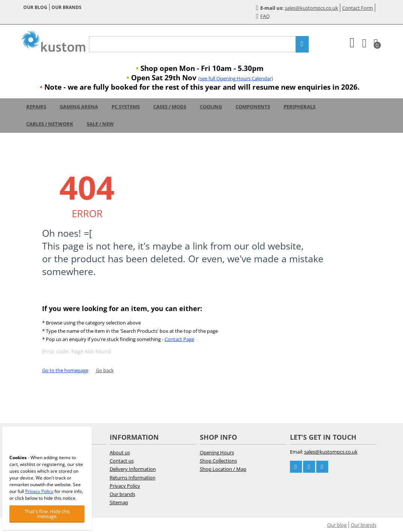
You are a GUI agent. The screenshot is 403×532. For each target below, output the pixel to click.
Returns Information (133, 478)
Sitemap (119, 502)
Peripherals (300, 107)
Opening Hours (217, 452)
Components (253, 107)
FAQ (263, 16)
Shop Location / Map (223, 469)
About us (120, 452)
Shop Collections (218, 461)
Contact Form (358, 8)
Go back (105, 370)
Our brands (66, 7)
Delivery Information (133, 469)
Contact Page (179, 339)
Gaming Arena (79, 107)
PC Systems (126, 107)
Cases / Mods (170, 107)
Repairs (36, 107)
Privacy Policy (125, 486)
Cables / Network (50, 124)
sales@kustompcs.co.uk (311, 8)
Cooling (211, 107)
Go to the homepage (65, 370)
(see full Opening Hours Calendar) (236, 78)
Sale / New (100, 124)
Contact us (122, 461)
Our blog (35, 7)
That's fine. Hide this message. (47, 514)
